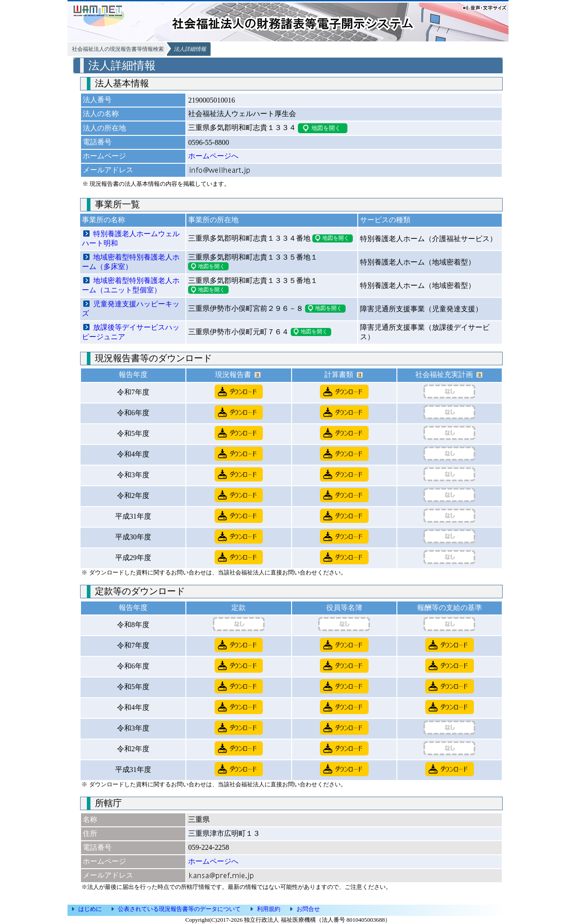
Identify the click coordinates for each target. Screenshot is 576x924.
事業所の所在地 (213, 220)
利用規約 (269, 909)
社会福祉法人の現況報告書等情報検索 (118, 49)
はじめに (90, 909)
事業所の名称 (103, 220)
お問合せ (308, 909)
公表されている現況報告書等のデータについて (179, 909)
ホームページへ (213, 156)
